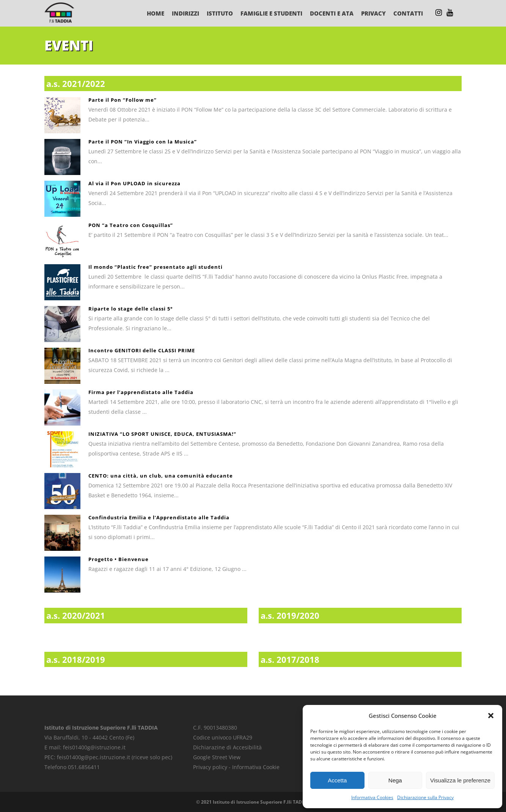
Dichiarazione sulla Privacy (425, 797)
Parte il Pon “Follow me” (123, 100)
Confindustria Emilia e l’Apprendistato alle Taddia (159, 517)
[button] (491, 716)
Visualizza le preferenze (460, 780)
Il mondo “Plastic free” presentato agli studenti (156, 267)
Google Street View (217, 757)
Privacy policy (210, 767)
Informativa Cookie (256, 767)
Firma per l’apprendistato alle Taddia (141, 392)
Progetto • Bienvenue (119, 559)
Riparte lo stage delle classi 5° (131, 309)
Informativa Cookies (372, 797)
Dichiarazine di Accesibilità (227, 747)
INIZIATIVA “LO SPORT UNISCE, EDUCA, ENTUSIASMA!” (162, 434)
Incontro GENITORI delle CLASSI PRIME (142, 350)
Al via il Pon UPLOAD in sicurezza (134, 183)
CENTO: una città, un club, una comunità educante (161, 476)
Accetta (337, 780)
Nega (395, 780)
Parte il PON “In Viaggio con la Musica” (143, 142)
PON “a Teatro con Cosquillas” (131, 225)
